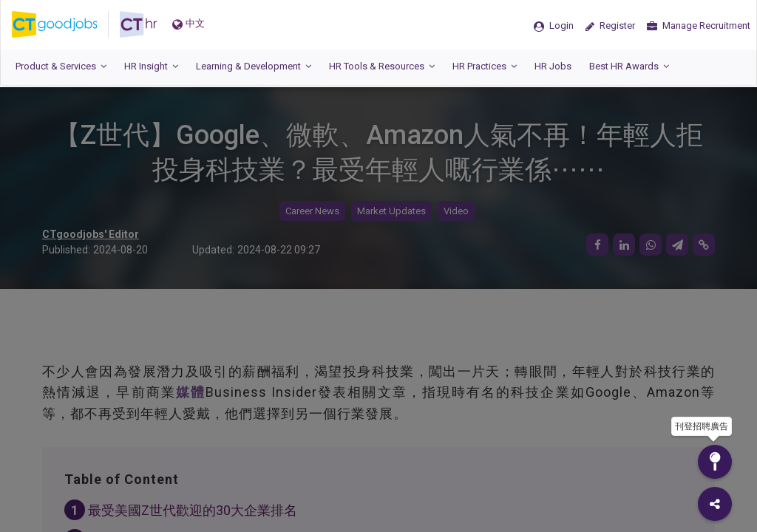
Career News (312, 211)
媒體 (191, 392)
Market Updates (391, 211)
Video (456, 211)
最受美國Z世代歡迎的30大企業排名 (193, 510)
